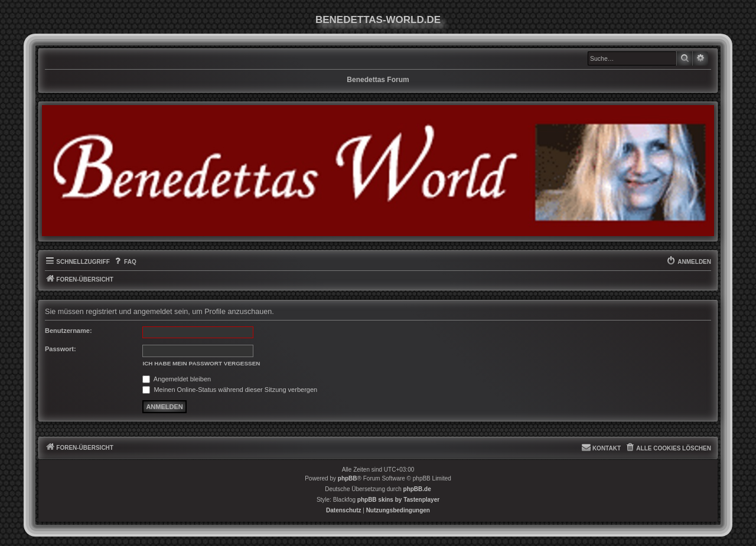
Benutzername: (69, 331)
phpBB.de (417, 489)
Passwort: (61, 349)
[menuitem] (125, 262)
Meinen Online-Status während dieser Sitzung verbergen (230, 390)
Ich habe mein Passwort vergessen (201, 363)
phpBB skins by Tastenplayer (398, 500)
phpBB (348, 478)
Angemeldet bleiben (177, 379)
